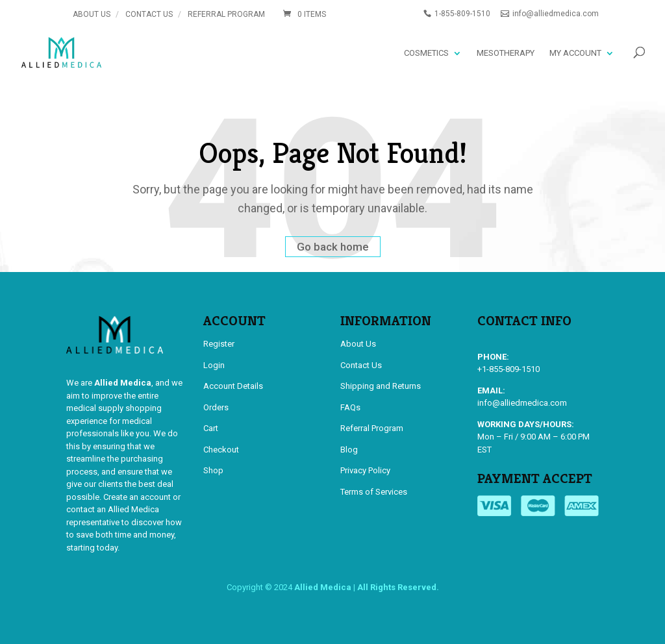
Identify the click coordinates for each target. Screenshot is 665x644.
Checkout (221, 450)
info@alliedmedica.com (522, 403)
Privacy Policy (365, 470)
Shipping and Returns (381, 386)
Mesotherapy (506, 53)
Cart (211, 428)
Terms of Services (374, 492)
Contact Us (149, 14)
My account (575, 53)
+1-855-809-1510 (508, 369)
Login (214, 365)
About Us (92, 14)
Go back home (333, 247)
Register (219, 344)
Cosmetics (426, 53)
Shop (213, 470)
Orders (216, 407)
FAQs (350, 407)
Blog (349, 450)
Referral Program (226, 14)
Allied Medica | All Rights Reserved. (367, 587)
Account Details (233, 386)
